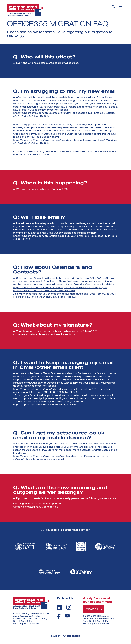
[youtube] (67, 616)
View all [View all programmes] (92, 609)
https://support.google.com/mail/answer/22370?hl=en (45, 405)
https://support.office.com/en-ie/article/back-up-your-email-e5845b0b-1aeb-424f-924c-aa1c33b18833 (66, 238)
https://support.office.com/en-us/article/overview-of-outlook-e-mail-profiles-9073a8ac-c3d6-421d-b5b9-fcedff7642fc (65, 115)
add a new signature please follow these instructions (44, 335)
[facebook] (59, 616)
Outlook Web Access (39, 155)
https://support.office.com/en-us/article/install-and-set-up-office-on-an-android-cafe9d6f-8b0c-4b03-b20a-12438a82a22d (61, 458)
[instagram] (69, 607)
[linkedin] (60, 607)
